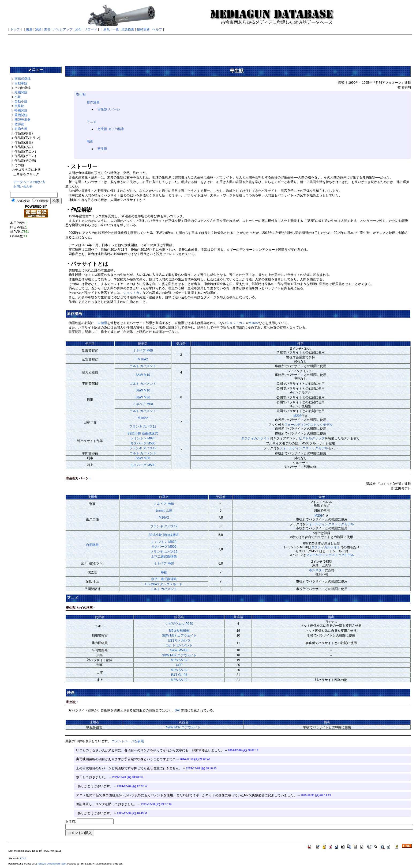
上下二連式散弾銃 (164, 557)
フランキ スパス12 (143, 427)
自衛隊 (102, 323)
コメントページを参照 (128, 741)
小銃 (18, 97)
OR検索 (43, 201)
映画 (90, 141)
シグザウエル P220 (179, 624)
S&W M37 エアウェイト (179, 635)
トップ (15, 29)
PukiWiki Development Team (52, 864)
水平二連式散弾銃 (164, 579)
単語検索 (128, 29)
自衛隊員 (92, 545)
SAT (178, 710)
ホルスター (317, 570)
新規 (107, 29)
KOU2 (23, 858)
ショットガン (133, 293)
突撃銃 (19, 106)
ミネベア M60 (143, 351)
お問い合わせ (23, 186)
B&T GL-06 (179, 675)
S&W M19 (143, 375)
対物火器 (21, 129)
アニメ (92, 122)
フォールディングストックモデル (309, 425)
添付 (78, 29)
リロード (91, 29)
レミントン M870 (143, 438)
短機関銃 (21, 92)
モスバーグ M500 (143, 443)
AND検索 (23, 201)
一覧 (116, 29)
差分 (47, 29)
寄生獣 (81, 95)
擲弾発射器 (22, 120)
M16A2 (254, 323)
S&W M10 (143, 390)
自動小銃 (21, 101)
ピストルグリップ (312, 438)
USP (179, 665)
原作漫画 (93, 102)
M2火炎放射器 (179, 631)
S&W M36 (143, 397)
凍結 (38, 29)
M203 (297, 416)
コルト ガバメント (143, 366)
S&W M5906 (179, 650)
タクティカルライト (256, 438)
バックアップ (63, 29)
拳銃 (164, 572)
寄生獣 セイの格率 (111, 129)
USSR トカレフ (179, 641)
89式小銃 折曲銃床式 (143, 433)
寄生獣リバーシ (109, 109)
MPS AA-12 (179, 660)
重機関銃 (21, 115)
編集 (29, 29)
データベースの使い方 (29, 182)
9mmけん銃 (164, 511)
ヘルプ (157, 29)
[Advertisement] (210, 49)
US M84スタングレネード (164, 584)
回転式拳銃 (22, 79)
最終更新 (143, 29)
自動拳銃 (21, 83)
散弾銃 (19, 124)
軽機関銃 (21, 111)
